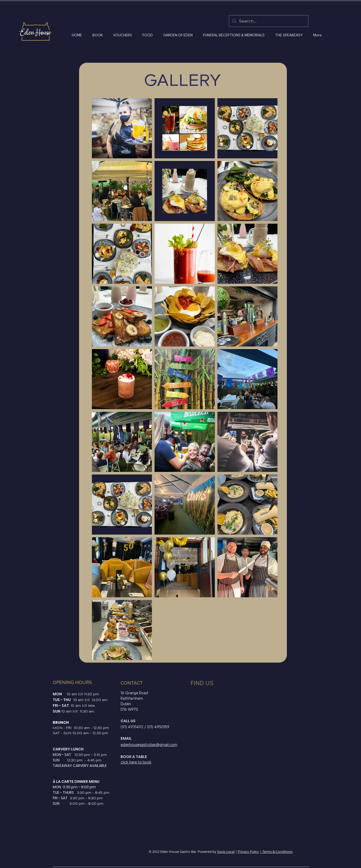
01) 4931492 (133, 727)
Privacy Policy (248, 852)
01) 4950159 (159, 727)
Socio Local (226, 852)
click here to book (136, 762)
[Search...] (268, 21)
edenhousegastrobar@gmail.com (149, 745)
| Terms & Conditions (276, 852)
